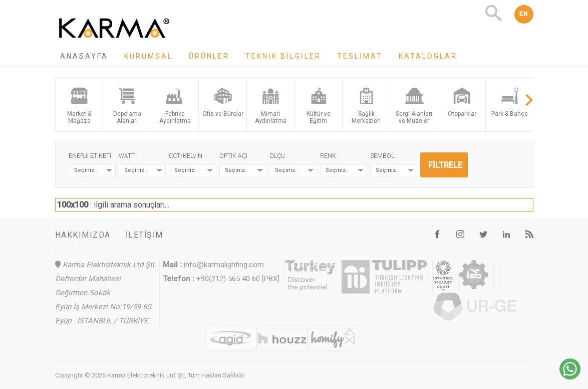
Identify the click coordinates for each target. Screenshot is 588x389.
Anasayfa (84, 56)
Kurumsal (149, 56)
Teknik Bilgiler (283, 56)
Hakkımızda (83, 235)
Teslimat (360, 56)
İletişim (144, 235)
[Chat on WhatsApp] (570, 377)
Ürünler (209, 56)
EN (524, 14)
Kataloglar (428, 56)
